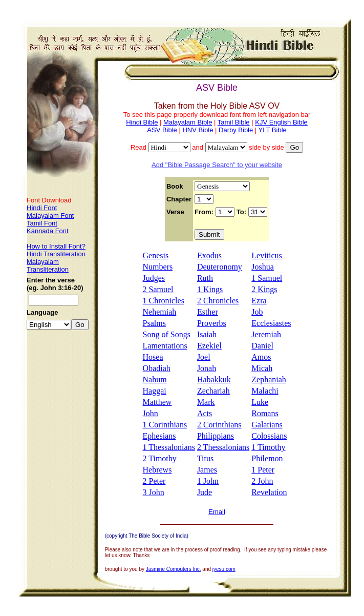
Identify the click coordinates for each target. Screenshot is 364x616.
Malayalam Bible (188, 122)
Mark (206, 402)
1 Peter (263, 470)
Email (217, 512)
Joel (204, 357)
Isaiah (207, 334)
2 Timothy (160, 458)
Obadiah (157, 368)
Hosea (153, 357)
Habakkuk (214, 379)
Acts (205, 413)
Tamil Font (42, 223)
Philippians (216, 436)
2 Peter (154, 481)
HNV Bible (198, 130)
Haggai (155, 391)
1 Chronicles (164, 301)
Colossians (269, 436)
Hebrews (157, 470)
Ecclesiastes (271, 323)
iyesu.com (224, 569)
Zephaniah (269, 379)
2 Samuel (158, 289)
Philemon (267, 458)
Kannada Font (48, 231)
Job (257, 312)
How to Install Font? (56, 246)
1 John (208, 481)
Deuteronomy (220, 267)
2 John (262, 481)
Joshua (263, 267)
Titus (205, 458)
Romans (265, 413)
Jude (205, 492)
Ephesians (159, 436)
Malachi (265, 391)
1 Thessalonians (169, 447)
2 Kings (264, 289)
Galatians (267, 425)
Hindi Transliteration (56, 254)
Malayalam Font (50, 215)
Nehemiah (160, 312)
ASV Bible (162, 130)
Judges (154, 278)
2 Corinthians (219, 425)
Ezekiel (209, 346)
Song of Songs (167, 334)
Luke (260, 402)
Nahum (155, 379)
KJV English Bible (281, 122)
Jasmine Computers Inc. (174, 569)
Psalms (154, 323)
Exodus (209, 255)
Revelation (269, 492)
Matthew (157, 402)
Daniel (262, 346)
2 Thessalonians (223, 447)
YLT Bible (273, 130)
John (151, 413)
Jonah (207, 368)
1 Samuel (267, 278)
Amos (261, 357)
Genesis (156, 255)
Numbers (158, 267)
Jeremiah (266, 334)
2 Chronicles (218, 301)
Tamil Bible (234, 122)
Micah (262, 368)
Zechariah (213, 391)
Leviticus (267, 255)
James (207, 470)
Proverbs (212, 323)
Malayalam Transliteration (48, 265)
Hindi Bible (142, 122)
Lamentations (165, 346)
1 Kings (210, 289)
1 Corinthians (165, 425)
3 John (154, 492)
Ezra (259, 301)
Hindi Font (42, 208)
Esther (208, 312)
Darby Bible (236, 130)
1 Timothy (268, 447)
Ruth (205, 278)
